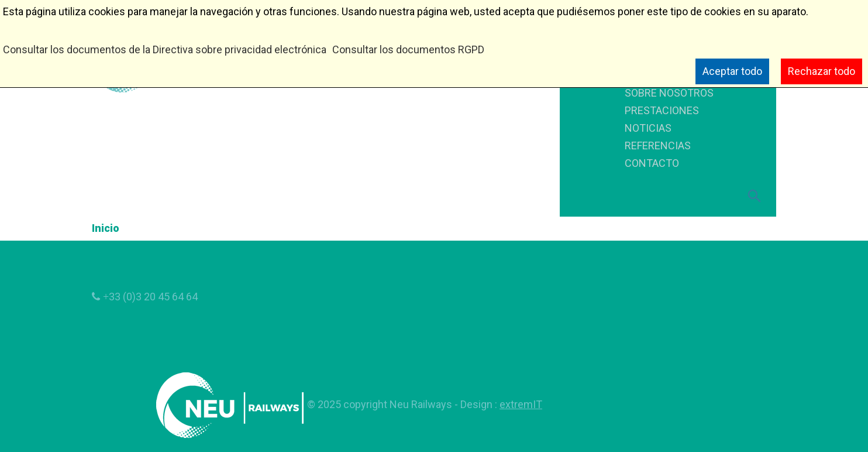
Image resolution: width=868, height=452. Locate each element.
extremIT (521, 404)
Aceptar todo (732, 71)
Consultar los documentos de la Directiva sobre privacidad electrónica (165, 49)
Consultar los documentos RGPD (408, 49)
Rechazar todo (821, 71)
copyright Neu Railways (399, 404)
